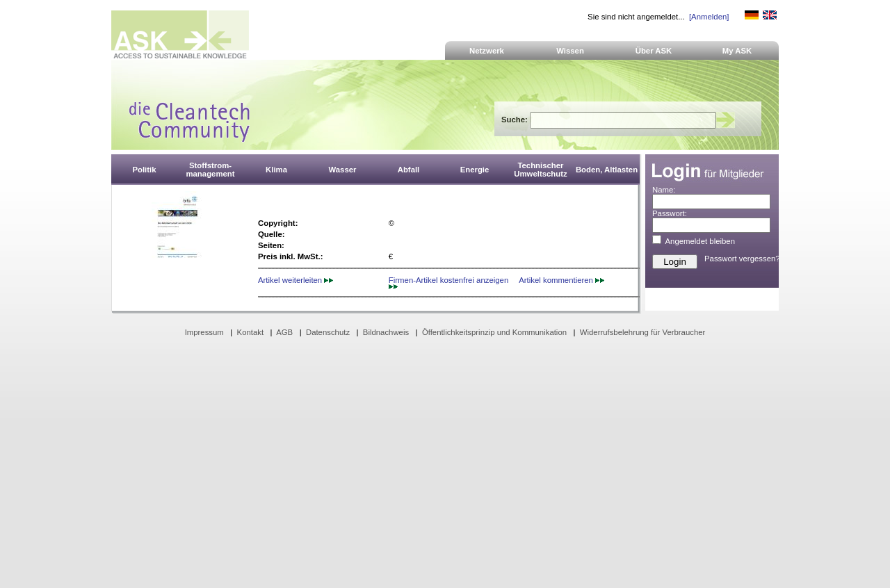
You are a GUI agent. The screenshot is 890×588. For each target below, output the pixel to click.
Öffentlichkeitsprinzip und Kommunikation (494, 332)
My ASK (737, 51)
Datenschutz (328, 332)
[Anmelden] (709, 17)
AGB (284, 332)
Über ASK (654, 51)
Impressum (204, 332)
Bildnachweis (386, 332)
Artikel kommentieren (561, 280)
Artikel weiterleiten (296, 280)
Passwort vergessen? (742, 259)
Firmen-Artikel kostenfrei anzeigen (448, 283)
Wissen (570, 51)
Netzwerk (487, 51)
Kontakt (251, 332)
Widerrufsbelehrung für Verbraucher (643, 332)
